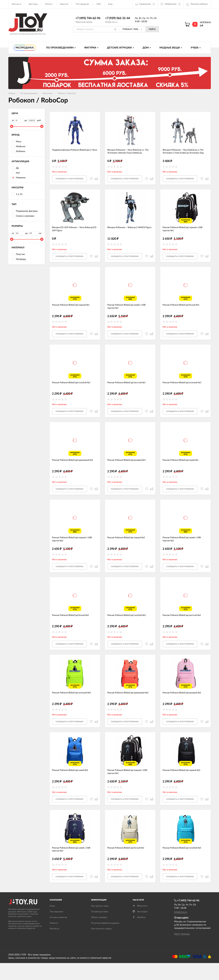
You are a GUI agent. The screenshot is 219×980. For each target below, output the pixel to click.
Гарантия (64, 4)
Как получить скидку (101, 946)
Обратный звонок (84, 22)
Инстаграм (140, 929)
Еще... (111, 4)
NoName (18, 151)
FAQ (99, 4)
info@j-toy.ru (111, 22)
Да (15, 168)
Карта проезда (182, 951)
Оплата (49, 4)
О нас (52, 923)
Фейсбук (139, 934)
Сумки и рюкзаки (23, 216)
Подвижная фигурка (25, 211)
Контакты (16, 4)
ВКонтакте (140, 923)
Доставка (33, 4)
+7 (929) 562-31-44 (118, 18)
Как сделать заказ (100, 923)
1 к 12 (17, 195)
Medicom (19, 147)
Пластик (18, 255)
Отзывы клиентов (58, 934)
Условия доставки (100, 929)
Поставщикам (82, 4)
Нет (16, 173)
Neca (16, 142)
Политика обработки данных (105, 940)
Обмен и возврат (99, 934)
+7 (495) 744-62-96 (88, 18)
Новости (54, 940)
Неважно (19, 178)
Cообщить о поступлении (69, 181)
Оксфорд (19, 259)
